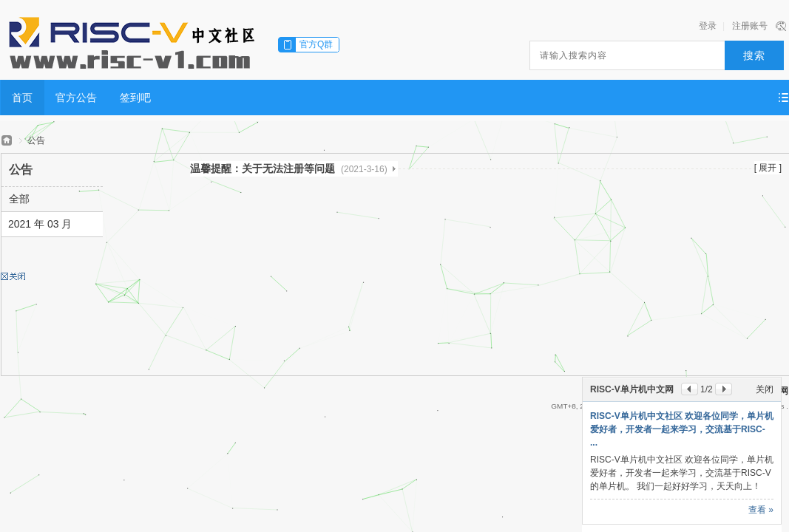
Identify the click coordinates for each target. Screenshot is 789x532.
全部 (19, 199)
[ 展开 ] (768, 168)
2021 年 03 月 (40, 224)
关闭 (765, 389)
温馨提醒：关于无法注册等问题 (289, 168)
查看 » (761, 510)
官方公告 (76, 98)
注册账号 (750, 26)
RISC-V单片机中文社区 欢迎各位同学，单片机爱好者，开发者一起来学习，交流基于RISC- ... (682, 429)
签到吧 (135, 98)
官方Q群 (316, 44)
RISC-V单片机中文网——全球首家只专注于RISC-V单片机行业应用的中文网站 (7, 141)
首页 (22, 98)
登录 (708, 26)
